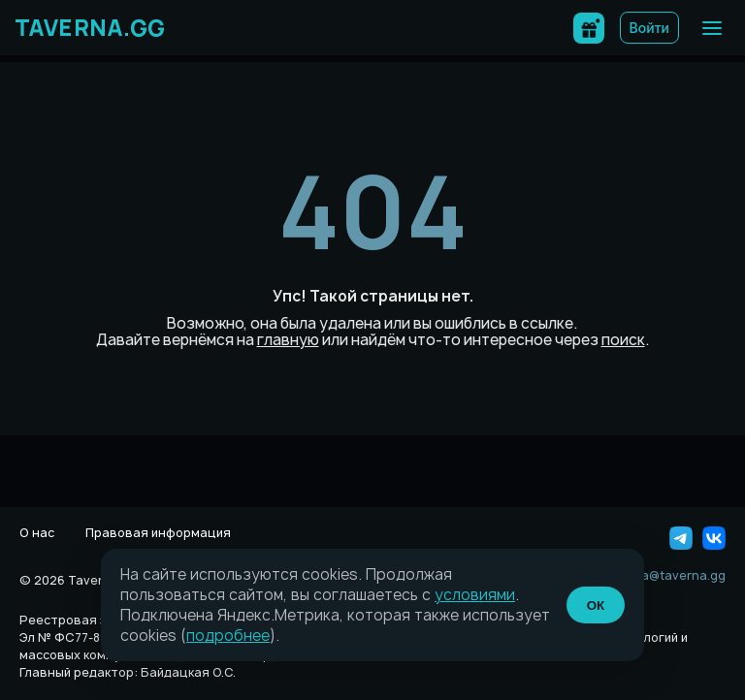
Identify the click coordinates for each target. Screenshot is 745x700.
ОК (596, 605)
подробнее (228, 636)
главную (288, 340)
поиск (623, 340)
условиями (475, 595)
